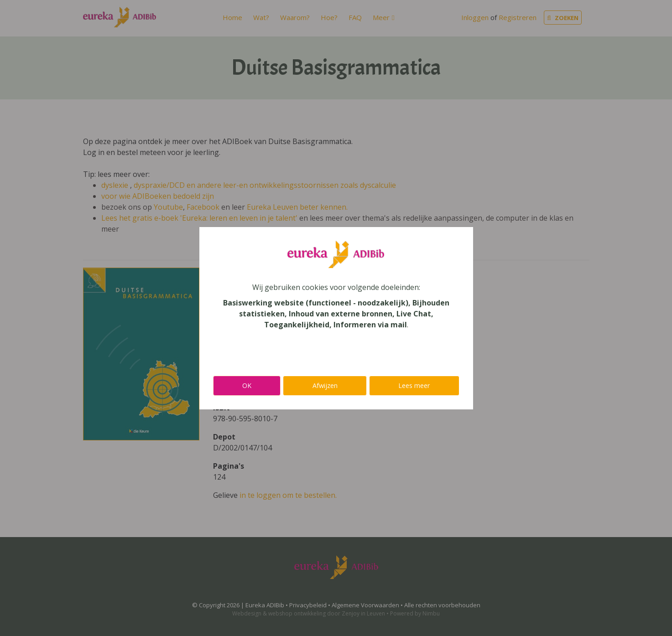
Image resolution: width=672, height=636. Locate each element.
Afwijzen (325, 385)
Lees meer (414, 385)
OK (247, 385)
